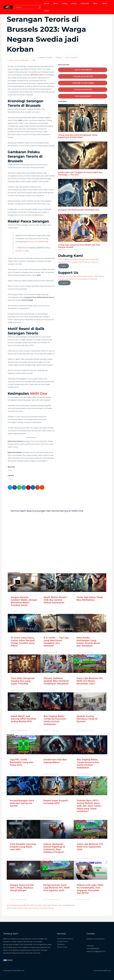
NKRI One (39, 393)
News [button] (56, 4)
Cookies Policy (63, 941)
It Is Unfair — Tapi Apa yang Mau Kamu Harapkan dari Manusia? (56, 642)
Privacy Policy (62, 947)
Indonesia (90, 945)
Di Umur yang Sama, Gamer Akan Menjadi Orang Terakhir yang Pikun (23, 642)
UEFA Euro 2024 (37, 75)
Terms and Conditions (65, 938)
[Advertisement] (57, 29)
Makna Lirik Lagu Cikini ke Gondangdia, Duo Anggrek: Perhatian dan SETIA (90, 889)
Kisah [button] (95, 4)
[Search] (39, 7)
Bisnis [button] (74, 4)
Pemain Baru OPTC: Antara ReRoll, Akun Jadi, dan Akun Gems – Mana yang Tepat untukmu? (90, 806)
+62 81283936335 (93, 948)
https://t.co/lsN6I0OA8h (39, 241)
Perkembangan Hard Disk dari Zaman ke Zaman (22, 803)
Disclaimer (61, 944)
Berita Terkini (14, 60)
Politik (22, 60)
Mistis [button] (105, 4)
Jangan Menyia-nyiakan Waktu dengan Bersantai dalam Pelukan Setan (24, 601)
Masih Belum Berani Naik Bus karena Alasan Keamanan (55, 600)
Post (10, 470)
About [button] (47, 11)
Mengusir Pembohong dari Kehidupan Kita (79, 210)
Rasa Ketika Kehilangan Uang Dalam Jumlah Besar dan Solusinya (88, 642)
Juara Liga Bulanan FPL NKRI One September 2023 (90, 847)
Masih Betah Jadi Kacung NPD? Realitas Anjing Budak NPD (23, 719)
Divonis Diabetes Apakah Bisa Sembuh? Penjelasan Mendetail (56, 681)
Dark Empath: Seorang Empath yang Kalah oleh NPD (23, 847)
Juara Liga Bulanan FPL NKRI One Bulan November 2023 (90, 681)
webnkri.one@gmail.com (96, 951)
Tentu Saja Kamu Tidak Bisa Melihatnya (90, 598)
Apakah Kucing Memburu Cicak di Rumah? (87, 719)
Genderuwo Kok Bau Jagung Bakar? (55, 761)
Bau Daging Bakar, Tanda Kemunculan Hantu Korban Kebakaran (55, 720)
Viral (27, 60)
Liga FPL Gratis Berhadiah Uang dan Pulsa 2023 (22, 762)
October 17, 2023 (22, 251)
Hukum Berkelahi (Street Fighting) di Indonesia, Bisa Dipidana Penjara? (54, 848)
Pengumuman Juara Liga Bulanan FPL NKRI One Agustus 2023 (56, 888)
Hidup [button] (65, 4)
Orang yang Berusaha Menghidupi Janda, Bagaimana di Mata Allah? (78, 136)
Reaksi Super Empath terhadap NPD (56, 802)
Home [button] (47, 4)
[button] (10, 487)
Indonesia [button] (85, 4)
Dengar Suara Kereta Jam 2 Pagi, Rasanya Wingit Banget (22, 888)
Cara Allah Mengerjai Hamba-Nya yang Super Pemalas (23, 681)
